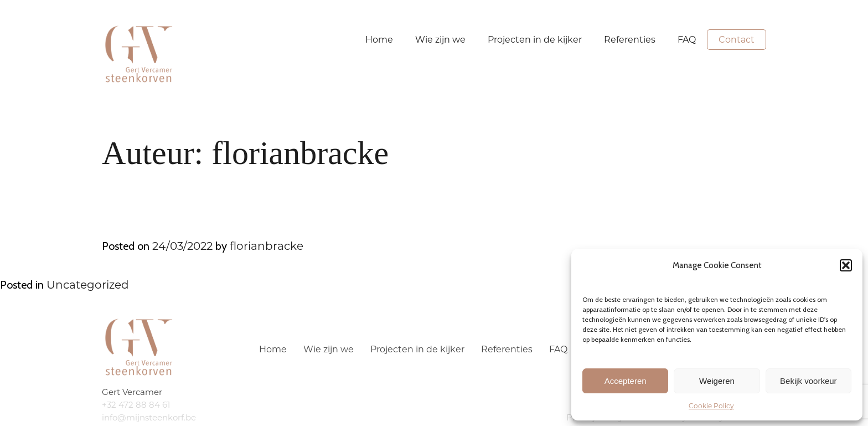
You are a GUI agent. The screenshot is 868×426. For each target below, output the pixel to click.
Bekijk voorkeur (808, 381)
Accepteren (626, 381)
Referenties (630, 40)
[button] (846, 265)
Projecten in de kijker (535, 40)
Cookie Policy (711, 406)
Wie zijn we (440, 40)
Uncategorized (88, 285)
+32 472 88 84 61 (136, 405)
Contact (737, 40)
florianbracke (267, 246)
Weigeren (717, 381)
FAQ (687, 40)
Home (379, 40)
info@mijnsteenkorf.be (149, 417)
